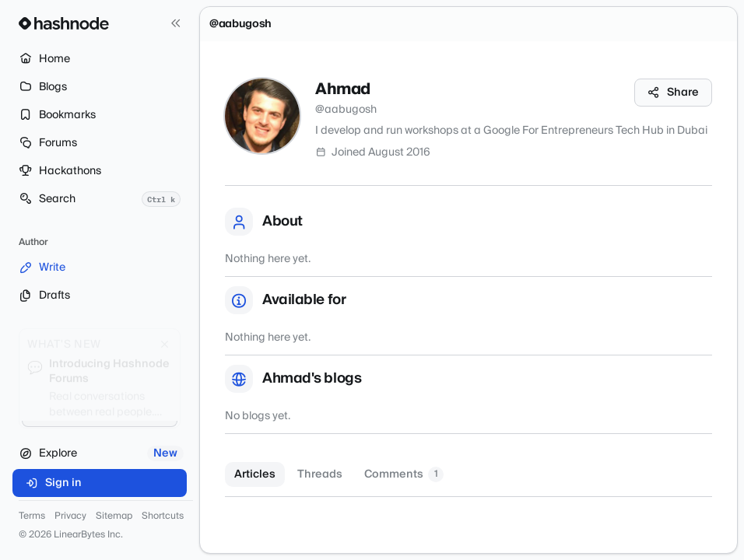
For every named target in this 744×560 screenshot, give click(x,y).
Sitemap (114, 516)
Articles (255, 474)
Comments (404, 474)
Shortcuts (163, 516)
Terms (32, 516)
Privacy (70, 516)
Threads (320, 474)
